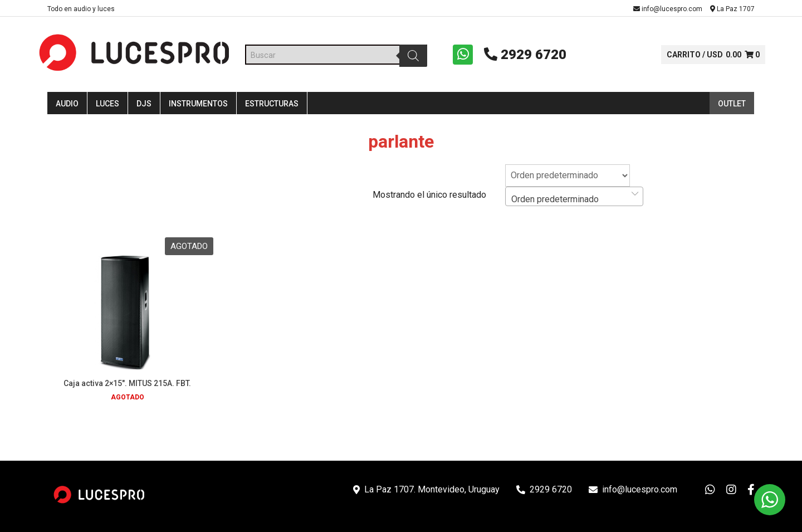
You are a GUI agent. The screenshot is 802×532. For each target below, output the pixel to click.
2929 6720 (522, 56)
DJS (144, 107)
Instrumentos (198, 107)
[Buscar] (412, 57)
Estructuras (272, 107)
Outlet (732, 107)
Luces (107, 107)
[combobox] (574, 199)
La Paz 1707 (732, 9)
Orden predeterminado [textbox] (555, 202)
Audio (67, 107)
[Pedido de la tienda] (568, 178)
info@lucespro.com (668, 9)
